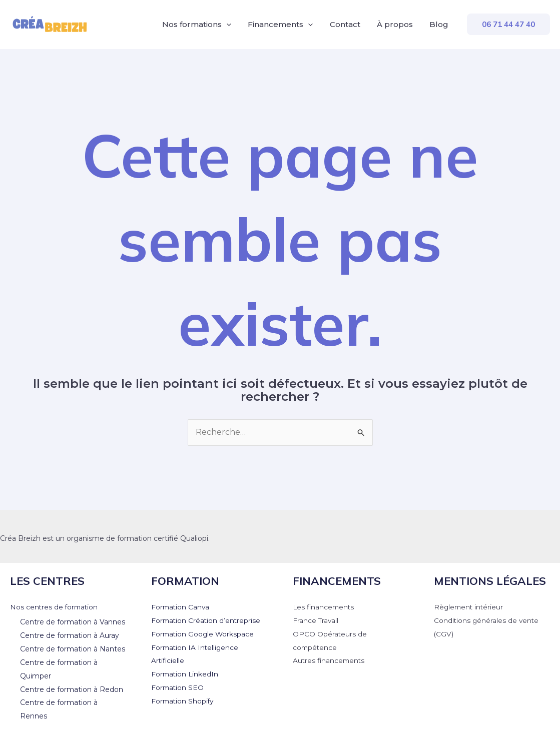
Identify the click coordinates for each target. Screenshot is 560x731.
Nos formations (200, 25)
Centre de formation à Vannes (73, 622)
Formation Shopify (183, 699)
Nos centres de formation (55, 607)
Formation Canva (181, 607)
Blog (439, 24)
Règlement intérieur (470, 607)
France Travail (316, 620)
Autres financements (330, 660)
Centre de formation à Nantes (73, 648)
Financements (283, 25)
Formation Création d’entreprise (207, 620)
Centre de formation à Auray (70, 635)
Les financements (325, 607)
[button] (508, 24)
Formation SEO (178, 686)
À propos (396, 24)
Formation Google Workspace (204, 633)
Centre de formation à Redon (72, 688)
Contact (347, 24)
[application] (229, 25)
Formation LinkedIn (186, 673)
